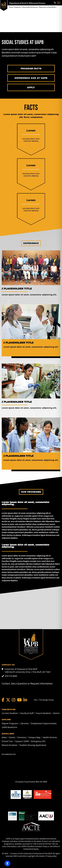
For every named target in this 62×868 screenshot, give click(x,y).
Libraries (24, 723)
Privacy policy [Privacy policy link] (51, 856)
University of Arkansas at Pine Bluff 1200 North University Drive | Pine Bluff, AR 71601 (28, 670)
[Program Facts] (31, 69)
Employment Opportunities (44, 723)
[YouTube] (19, 700)
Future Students (43, 713)
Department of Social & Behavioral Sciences (27, 3)
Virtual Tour (7, 741)
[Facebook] (3, 700)
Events (12, 737)
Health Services (50, 737)
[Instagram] (14, 700)
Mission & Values (10, 745)
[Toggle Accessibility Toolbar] (7, 863)
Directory (22, 737)
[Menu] (59, 3)
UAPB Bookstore (9, 727)
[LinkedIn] (25, 700)
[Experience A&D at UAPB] (31, 78)
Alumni (56, 713)
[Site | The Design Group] (44, 700)
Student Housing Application (33, 745)
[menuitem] (9, 713)
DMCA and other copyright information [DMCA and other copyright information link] (29, 856)
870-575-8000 (11, 676)
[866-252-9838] (41, 782)
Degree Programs (10, 723)
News (4, 737)
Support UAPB (22, 741)
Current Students (10, 713)
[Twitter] (8, 700)
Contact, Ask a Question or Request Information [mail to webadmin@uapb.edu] (27, 683)
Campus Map (34, 737)
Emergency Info (38, 741)
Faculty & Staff (27, 713)
